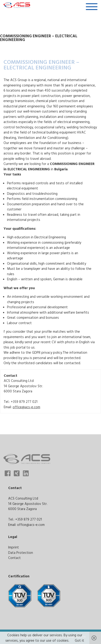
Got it (79, 640)
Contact (14, 558)
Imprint (14, 547)
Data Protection (21, 553)
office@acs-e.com (26, 407)
